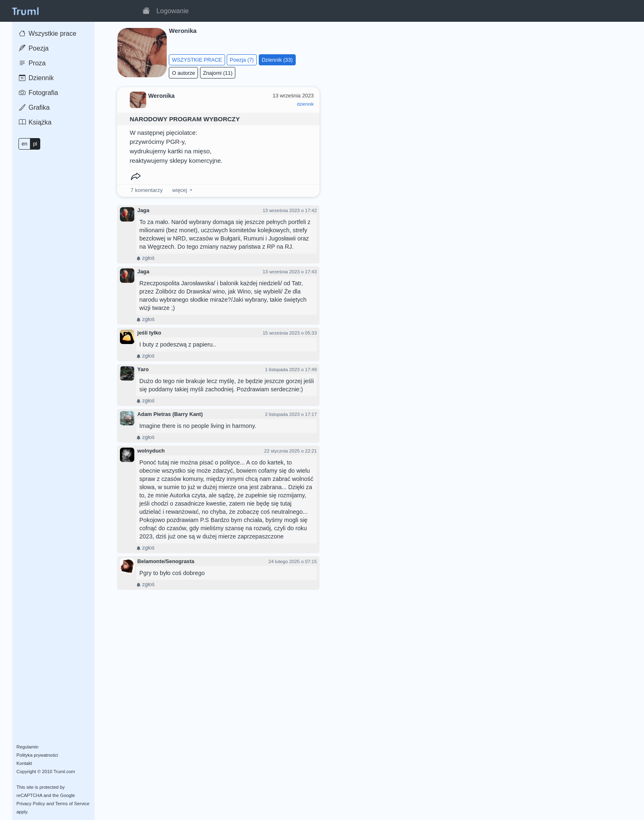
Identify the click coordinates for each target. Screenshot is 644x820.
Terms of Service (72, 804)
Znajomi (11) (218, 73)
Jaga (143, 210)
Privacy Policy (31, 804)
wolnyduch (151, 451)
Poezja (34, 48)
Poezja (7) (242, 60)
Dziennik (36, 78)
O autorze (184, 73)
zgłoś (145, 258)
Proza (32, 63)
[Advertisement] (481, 143)
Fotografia (38, 93)
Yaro (143, 369)
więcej (180, 190)
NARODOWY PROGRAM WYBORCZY (185, 119)
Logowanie (173, 11)
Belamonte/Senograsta (166, 561)
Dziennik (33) (277, 60)
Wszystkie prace (48, 33)
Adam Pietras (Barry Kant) (170, 414)
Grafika (34, 107)
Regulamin (27, 747)
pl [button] (35, 144)
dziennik (305, 104)
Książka (35, 122)
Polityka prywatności (37, 755)
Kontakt (24, 763)
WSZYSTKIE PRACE (197, 60)
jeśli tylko (149, 333)
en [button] (24, 144)
